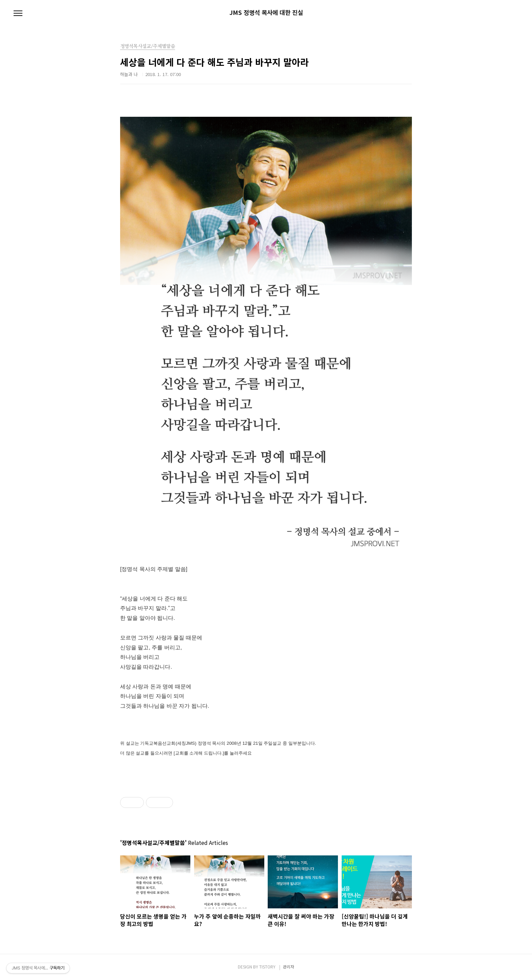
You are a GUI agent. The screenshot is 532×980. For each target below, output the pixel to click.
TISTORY (267, 967)
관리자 (289, 967)
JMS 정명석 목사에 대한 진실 (266, 13)
